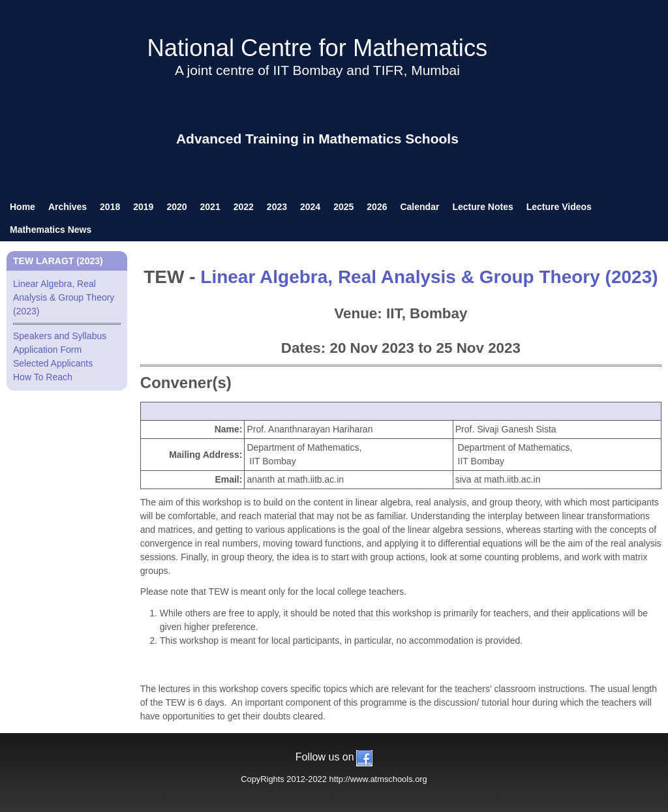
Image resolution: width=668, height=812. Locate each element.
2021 (210, 207)
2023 (277, 207)
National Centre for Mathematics (317, 48)
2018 (110, 207)
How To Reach (43, 377)
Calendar (419, 207)
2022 (244, 207)
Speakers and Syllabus (60, 336)
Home (23, 207)
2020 (176, 207)
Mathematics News (51, 230)
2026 (377, 207)
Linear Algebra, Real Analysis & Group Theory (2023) (429, 277)
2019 (143, 207)
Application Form (47, 350)
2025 (343, 207)
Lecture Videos (559, 207)
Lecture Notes (482, 207)
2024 (310, 207)
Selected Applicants (53, 363)
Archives (68, 207)
